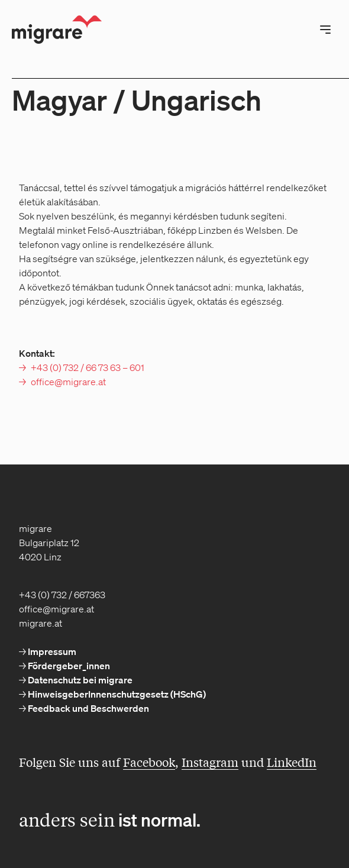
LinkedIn (292, 762)
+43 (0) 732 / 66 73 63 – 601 (88, 367)
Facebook (149, 762)
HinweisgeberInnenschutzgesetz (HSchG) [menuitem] (116, 694)
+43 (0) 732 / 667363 (62, 595)
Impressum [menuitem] (51, 651)
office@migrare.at (68, 382)
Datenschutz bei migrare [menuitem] (79, 680)
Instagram (210, 762)
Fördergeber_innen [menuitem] (68, 666)
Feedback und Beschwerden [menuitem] (88, 708)
